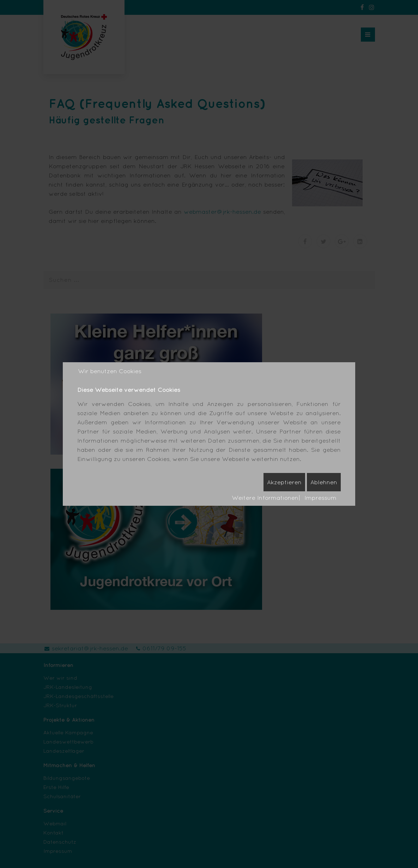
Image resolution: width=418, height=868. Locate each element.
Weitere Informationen (265, 497)
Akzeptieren (284, 482)
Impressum (320, 497)
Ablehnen (324, 482)
